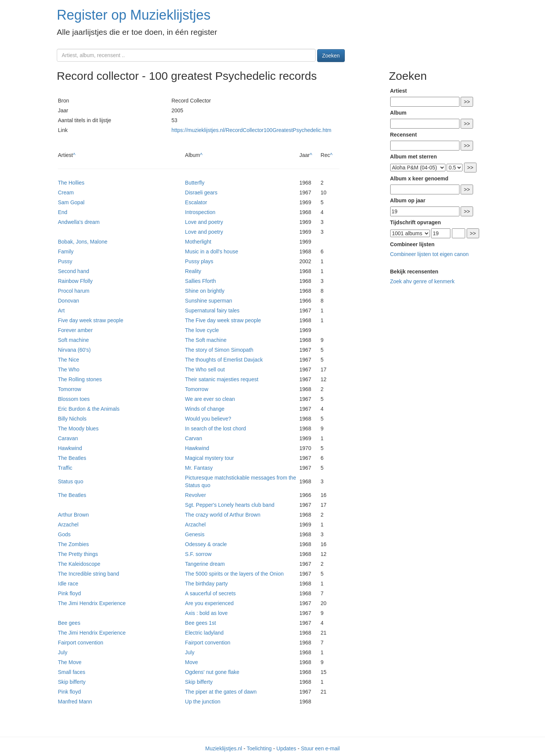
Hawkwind (70, 448)
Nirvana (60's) (74, 350)
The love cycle (202, 330)
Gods (64, 534)
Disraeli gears (201, 192)
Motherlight (198, 242)
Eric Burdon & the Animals (89, 409)
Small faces (72, 672)
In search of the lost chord (216, 428)
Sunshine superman (209, 301)
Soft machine (73, 340)
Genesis (195, 534)
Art (61, 310)
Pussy (65, 261)
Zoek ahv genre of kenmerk (422, 281)
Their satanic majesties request (222, 379)
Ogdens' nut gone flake (212, 672)
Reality (193, 271)
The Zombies (73, 544)
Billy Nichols (72, 419)
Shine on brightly (205, 291)
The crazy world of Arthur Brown (223, 515)
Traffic (65, 468)
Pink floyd (69, 593)
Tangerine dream (205, 564)
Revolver (195, 495)
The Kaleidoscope (79, 564)
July (63, 652)
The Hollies (71, 183)
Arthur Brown (73, 515)
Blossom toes (74, 399)
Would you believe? (208, 419)
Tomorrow (69, 389)
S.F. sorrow (198, 554)
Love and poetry (204, 222)
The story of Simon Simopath (219, 350)
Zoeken (331, 56)
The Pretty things (78, 554)
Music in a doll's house (212, 251)
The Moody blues (78, 428)
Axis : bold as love (206, 613)
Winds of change (205, 409)
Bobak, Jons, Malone (83, 242)
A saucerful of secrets (210, 593)
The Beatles (72, 458)
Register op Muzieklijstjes (134, 15)
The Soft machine (206, 340)
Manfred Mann (75, 702)
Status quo (71, 481)
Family (66, 251)
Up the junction (203, 702)
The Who (69, 369)
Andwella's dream (79, 222)
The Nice (69, 360)
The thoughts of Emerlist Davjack (224, 360)
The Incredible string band (89, 574)
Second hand (74, 271)
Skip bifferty (72, 682)
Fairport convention (81, 643)
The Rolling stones (80, 379)
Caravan (68, 438)
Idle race (68, 584)
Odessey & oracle (206, 544)
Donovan (69, 301)
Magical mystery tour (209, 458)
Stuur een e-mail (320, 748)
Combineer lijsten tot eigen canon (430, 254)
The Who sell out (205, 369)
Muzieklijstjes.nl (223, 748)
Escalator (196, 202)
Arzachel (68, 525)
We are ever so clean (210, 399)
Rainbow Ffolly (75, 281)
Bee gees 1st (201, 623)
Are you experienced (209, 603)
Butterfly (195, 183)
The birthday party (206, 584)
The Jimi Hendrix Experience (92, 603)
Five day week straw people (91, 320)
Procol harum (74, 291)
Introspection (200, 212)
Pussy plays (199, 261)
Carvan (194, 438)
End (63, 212)
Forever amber (75, 330)
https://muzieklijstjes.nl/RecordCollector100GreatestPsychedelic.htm (251, 130)
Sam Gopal (71, 202)
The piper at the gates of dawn (221, 692)
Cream (66, 192)
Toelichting (259, 748)
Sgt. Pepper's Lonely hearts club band (230, 505)
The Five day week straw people (223, 320)
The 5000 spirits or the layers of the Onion (234, 574)
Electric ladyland (204, 633)
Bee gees (69, 623)
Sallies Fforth (201, 281)
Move (192, 662)
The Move (70, 662)
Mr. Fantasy (199, 468)
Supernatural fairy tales (212, 310)
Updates (286, 748)
